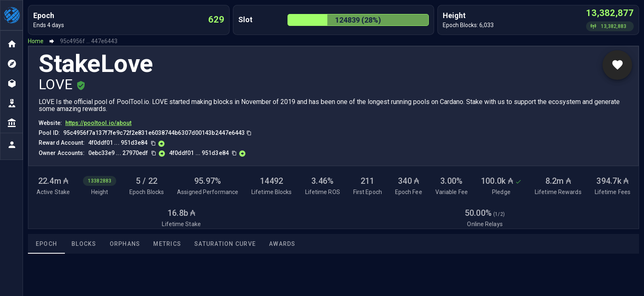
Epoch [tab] (46, 244)
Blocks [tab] (84, 244)
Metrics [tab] (167, 244)
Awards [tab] (282, 244)
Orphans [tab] (125, 244)
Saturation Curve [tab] (225, 244)
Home (36, 41)
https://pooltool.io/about (99, 123)
